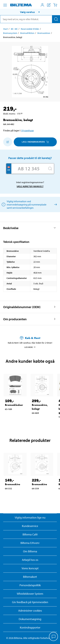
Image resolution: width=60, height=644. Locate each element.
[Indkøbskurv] (55, 5)
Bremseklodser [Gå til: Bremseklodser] (14, 405)
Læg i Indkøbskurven (35, 142)
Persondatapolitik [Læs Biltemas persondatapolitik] (30, 585)
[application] (54, 637)
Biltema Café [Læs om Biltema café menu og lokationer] (30, 534)
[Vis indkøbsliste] (49, 5)
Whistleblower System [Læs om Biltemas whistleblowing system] (30, 594)
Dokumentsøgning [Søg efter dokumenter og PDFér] (30, 619)
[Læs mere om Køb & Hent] (30, 338)
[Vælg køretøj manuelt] (55, 204)
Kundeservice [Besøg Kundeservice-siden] (30, 526)
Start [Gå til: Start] (6, 29)
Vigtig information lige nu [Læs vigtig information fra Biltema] (30, 517)
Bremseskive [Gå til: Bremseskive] (13, 484)
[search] (30, 19)
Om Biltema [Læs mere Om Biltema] (30, 551)
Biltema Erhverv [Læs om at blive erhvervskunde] (30, 543)
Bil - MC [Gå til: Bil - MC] (14, 29)
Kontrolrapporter (30, 627)
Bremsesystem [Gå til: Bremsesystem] (10, 33)
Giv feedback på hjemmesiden (30, 602)
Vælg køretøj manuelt (30, 186)
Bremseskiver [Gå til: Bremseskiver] (44, 33)
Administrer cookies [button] (30, 611)
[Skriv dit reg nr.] (29, 169)
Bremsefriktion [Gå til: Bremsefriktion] (27, 33)
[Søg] (56, 19)
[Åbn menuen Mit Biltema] (42, 5)
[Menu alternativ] (5, 5)
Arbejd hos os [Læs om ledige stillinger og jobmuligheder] (30, 560)
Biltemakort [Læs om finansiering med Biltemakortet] (30, 577)
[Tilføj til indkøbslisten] (8, 142)
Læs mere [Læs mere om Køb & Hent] (30, 347)
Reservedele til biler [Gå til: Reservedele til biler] (30, 29)
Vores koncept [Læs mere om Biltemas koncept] (30, 568)
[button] (30, 12)
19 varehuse (27, 130)
